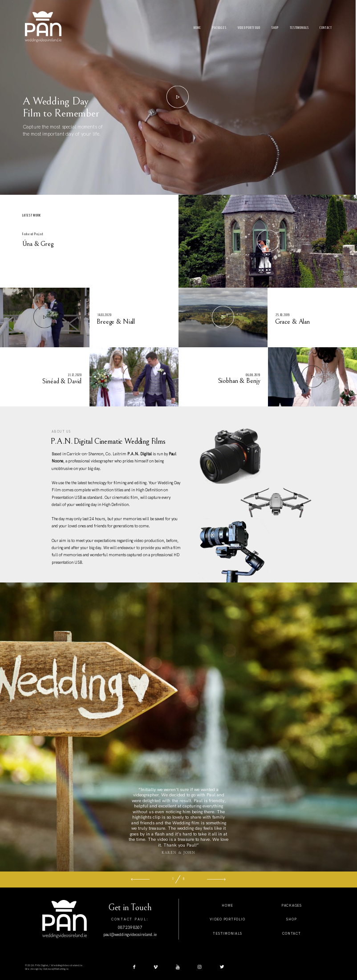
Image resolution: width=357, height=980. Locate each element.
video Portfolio (227, 919)
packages (292, 905)
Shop (275, 28)
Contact (326, 28)
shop (291, 919)
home (227, 905)
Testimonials (299, 28)
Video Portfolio (249, 28)
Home (197, 28)
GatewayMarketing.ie (56, 969)
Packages (219, 28)
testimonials (227, 933)
